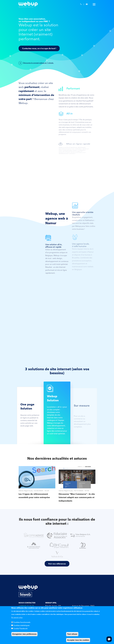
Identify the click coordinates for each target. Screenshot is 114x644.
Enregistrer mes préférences (24, 634)
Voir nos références (57, 564)
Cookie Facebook (20, 629)
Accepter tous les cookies (78, 640)
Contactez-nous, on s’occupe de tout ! (39, 48)
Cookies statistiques (21, 626)
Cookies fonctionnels (22, 622)
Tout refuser (72, 634)
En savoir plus (17, 617)
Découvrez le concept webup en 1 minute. (38, 63)
